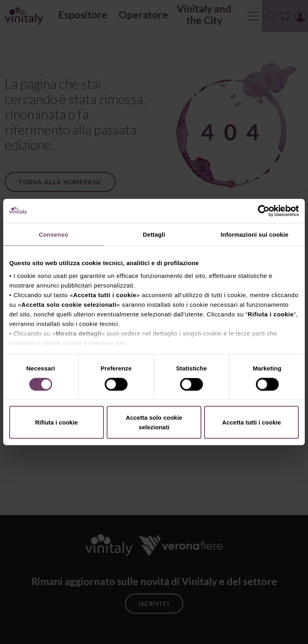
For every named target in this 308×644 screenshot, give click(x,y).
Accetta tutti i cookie (252, 422)
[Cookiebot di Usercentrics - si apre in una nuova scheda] (264, 211)
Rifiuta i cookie (56, 422)
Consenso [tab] (54, 234)
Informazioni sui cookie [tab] (254, 234)
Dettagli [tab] (154, 234)
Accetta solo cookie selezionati (154, 422)
